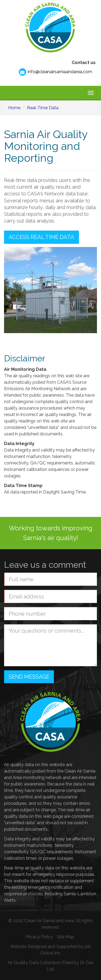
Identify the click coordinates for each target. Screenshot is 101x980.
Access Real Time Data (41, 237)
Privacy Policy (39, 937)
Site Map (66, 937)
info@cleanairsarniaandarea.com (55, 72)
